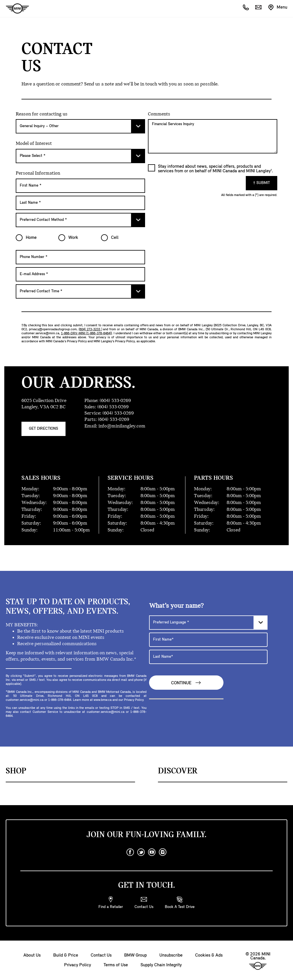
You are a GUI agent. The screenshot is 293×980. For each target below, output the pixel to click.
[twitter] (141, 852)
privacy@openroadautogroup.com (53, 329)
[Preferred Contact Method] (80, 220)
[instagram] (163, 852)
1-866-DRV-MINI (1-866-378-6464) (86, 333)
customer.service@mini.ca (40, 333)
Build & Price (66, 955)
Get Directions (43, 429)
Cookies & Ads (209, 955)
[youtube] (152, 852)
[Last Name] (80, 203)
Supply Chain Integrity (161, 965)
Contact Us (101, 955)
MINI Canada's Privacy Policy (66, 341)
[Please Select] (80, 126)
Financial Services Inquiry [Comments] (213, 136)
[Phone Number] (80, 257)
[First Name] (80, 186)
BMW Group (135, 955)
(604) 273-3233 (90, 329)
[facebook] (130, 852)
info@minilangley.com (122, 426)
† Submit (262, 183)
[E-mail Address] (80, 274)
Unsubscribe (171, 955)
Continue (186, 683)
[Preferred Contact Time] (80, 291)
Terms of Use (116, 965)
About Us (32, 955)
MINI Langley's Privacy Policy (114, 341)
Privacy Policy (78, 965)
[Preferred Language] (208, 623)
